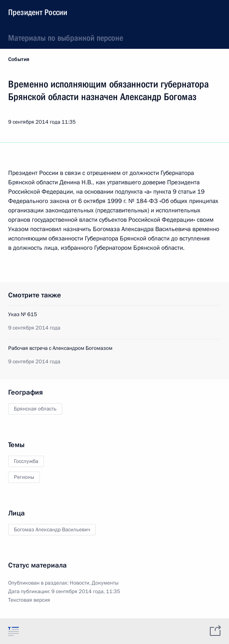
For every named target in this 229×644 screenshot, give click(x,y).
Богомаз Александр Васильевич (52, 530)
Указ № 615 (23, 314)
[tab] (13, 631)
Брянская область (35, 409)
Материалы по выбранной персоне (66, 38)
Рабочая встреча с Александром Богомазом (60, 348)
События (19, 59)
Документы (105, 583)
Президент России (38, 12)
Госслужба (26, 461)
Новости (79, 583)
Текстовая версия (29, 600)
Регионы (24, 477)
